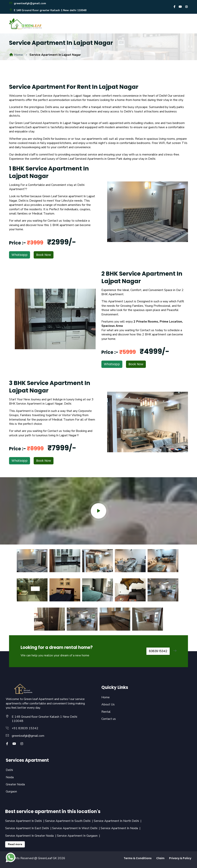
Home (16, 55)
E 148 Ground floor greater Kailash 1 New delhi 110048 (48, 10)
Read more (15, 844)
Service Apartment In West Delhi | (76, 828)
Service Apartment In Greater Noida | (31, 836)
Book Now (44, 255)
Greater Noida (15, 784)
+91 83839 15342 (25, 728)
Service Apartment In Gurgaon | (79, 836)
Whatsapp (20, 255)
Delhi (9, 770)
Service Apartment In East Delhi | (29, 828)
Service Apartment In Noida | (121, 828)
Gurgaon (11, 792)
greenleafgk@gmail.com (28, 3)
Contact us (109, 719)
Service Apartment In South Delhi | (69, 821)
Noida (10, 777)
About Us (108, 704)
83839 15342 (158, 651)
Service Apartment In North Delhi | (118, 821)
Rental (106, 712)
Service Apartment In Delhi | (25, 821)
